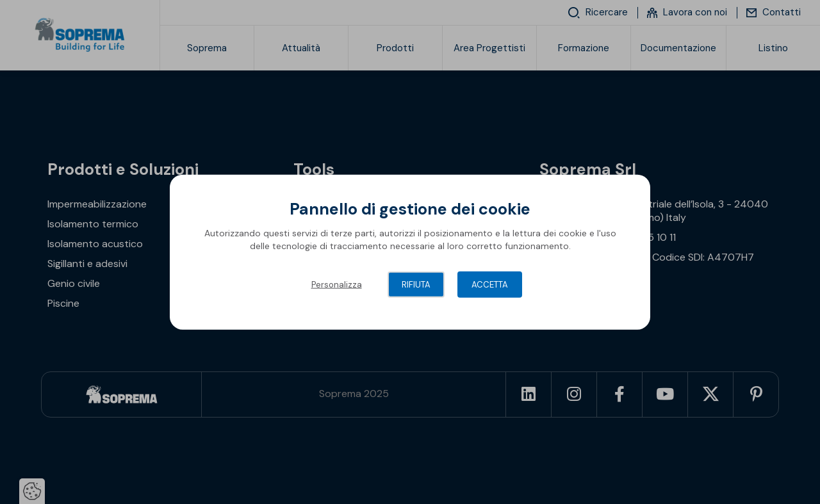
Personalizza (337, 285)
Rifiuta (416, 285)
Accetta (490, 285)
